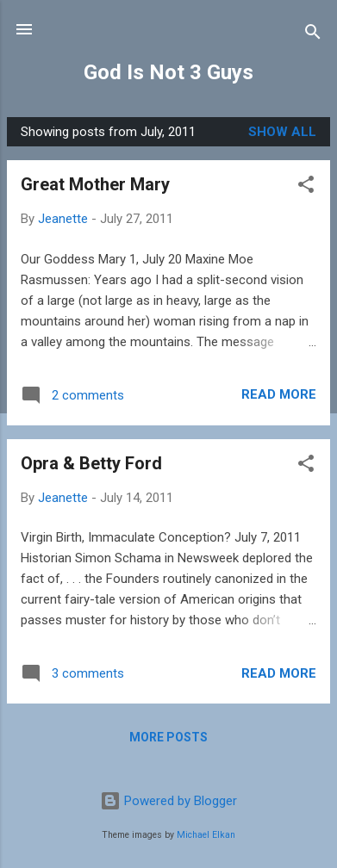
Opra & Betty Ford (91, 463)
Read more (279, 394)
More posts (168, 737)
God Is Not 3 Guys (168, 72)
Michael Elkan (206, 835)
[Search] (313, 35)
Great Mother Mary (95, 184)
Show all (282, 132)
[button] (306, 187)
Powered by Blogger (168, 801)
